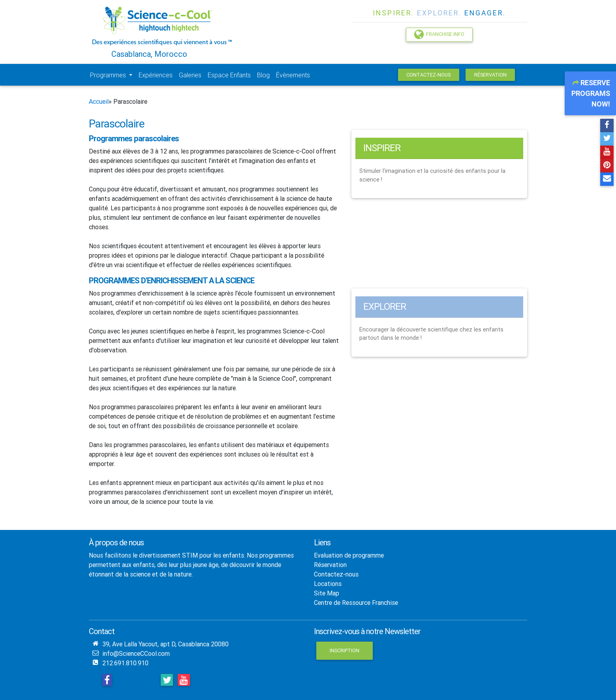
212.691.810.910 (125, 663)
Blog (263, 75)
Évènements (293, 75)
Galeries (190, 75)
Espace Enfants (229, 75)
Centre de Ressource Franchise (356, 603)
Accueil (99, 101)
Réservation (490, 75)
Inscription (345, 650)
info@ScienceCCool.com (136, 653)
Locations (328, 584)
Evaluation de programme (349, 555)
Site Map (327, 593)
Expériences (156, 75)
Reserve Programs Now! (591, 93)
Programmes (109, 75)
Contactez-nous (428, 75)
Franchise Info (439, 34)
